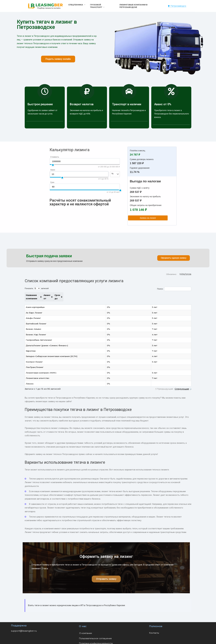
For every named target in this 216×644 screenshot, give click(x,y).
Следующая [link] (182, 385)
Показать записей (37, 288)
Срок (52, 182)
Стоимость (55, 157)
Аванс (53, 170)
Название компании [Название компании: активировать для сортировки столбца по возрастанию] (37, 295)
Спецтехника (76, 5)
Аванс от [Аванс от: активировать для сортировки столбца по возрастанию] (148, 295)
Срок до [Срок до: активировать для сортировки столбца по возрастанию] (173, 295)
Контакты (154, 630)
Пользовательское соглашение (95, 635)
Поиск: (174, 289)
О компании (86, 630)
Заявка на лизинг (152, 218)
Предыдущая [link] (165, 385)
